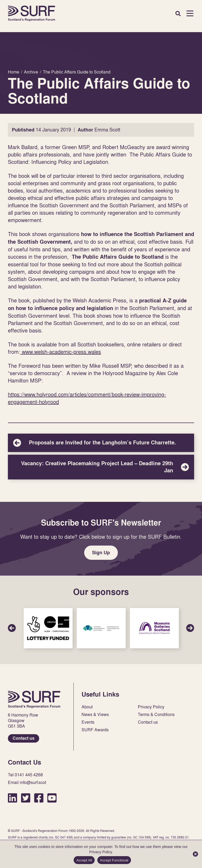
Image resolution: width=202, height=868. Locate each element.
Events (88, 722)
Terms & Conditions (156, 715)
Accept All (84, 860)
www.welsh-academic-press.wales (61, 352)
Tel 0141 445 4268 (25, 775)
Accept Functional (114, 860)
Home (32, 13)
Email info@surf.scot (27, 783)
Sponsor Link (48, 628)
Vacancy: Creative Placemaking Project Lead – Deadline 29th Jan (101, 467)
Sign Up (101, 553)
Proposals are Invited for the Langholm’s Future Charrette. (101, 443)
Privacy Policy (151, 707)
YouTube (52, 798)
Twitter (26, 798)
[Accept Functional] (195, 854)
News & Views (95, 715)
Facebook (39, 798)
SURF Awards (95, 730)
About (87, 707)
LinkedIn (12, 798)
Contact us (24, 738)
